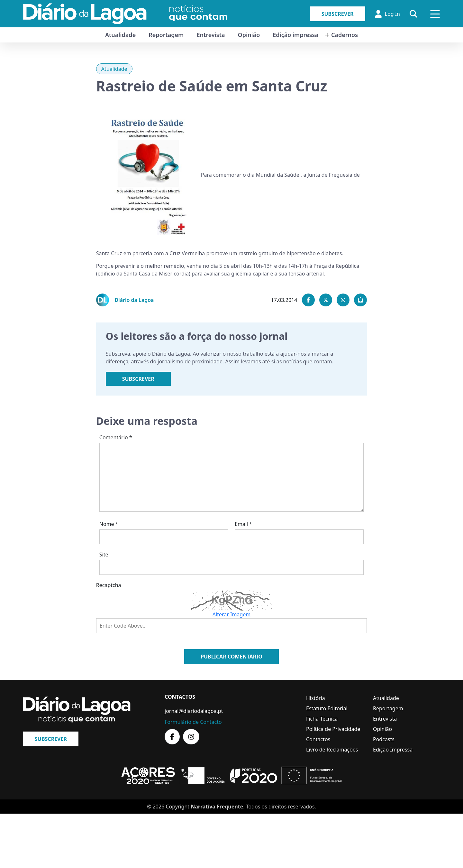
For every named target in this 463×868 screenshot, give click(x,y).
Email (243, 524)
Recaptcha (109, 585)
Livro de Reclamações (332, 750)
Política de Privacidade (333, 729)
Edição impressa (295, 35)
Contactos (318, 739)
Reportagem (166, 35)
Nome (109, 524)
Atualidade (120, 35)
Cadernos (345, 35)
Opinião (249, 35)
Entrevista (211, 35)
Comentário (116, 437)
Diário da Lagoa (134, 300)
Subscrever (338, 14)
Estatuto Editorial (327, 708)
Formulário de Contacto (193, 722)
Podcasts (384, 739)
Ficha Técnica (322, 719)
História (316, 698)
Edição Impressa (393, 750)
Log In (387, 14)
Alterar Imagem (232, 614)
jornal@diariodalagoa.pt (194, 711)
